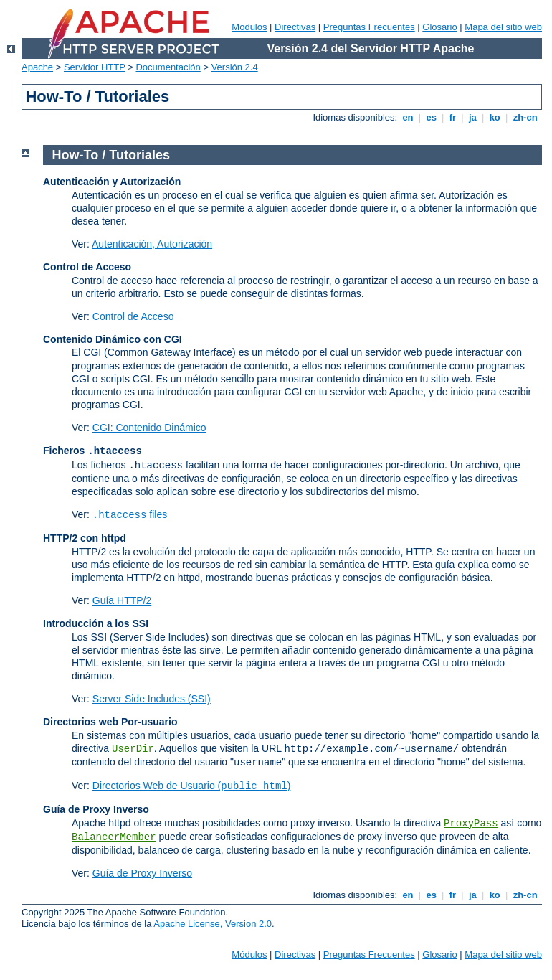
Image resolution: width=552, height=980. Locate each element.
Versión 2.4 (235, 67)
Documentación (168, 67)
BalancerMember (114, 837)
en (408, 117)
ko (495, 117)
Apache (37, 67)
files (130, 514)
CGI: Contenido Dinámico (149, 428)
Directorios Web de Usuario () (192, 786)
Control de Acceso (133, 316)
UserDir (133, 749)
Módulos (249, 27)
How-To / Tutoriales (111, 155)
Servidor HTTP (95, 67)
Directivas (295, 27)
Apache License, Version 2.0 (213, 924)
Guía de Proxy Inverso (142, 873)
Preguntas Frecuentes (369, 27)
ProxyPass (471, 824)
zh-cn (525, 117)
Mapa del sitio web (503, 27)
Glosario (439, 27)
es (432, 117)
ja (472, 117)
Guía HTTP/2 (122, 600)
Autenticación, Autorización (152, 244)
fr (453, 117)
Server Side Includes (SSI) (152, 699)
